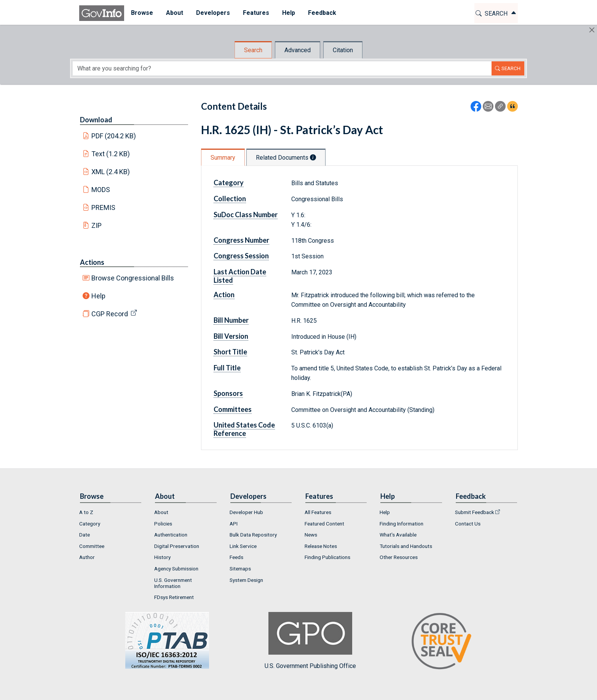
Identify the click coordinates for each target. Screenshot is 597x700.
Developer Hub (246, 512)
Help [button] (288, 13)
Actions (92, 262)
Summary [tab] (223, 158)
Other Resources (399, 557)
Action (224, 295)
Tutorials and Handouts (406, 546)
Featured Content (324, 524)
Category (229, 183)
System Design (246, 580)
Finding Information (401, 524)
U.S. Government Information (173, 583)
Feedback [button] (322, 13)
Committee (92, 546)
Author (87, 557)
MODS (101, 190)
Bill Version (231, 336)
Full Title (227, 368)
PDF (114, 136)
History (162, 557)
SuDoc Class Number (246, 215)
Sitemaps (240, 569)
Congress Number (241, 240)
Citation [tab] (343, 50)
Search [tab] (253, 50)
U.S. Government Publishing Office (310, 641)
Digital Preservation (177, 546)
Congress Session (241, 256)
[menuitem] (142, 13)
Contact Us (468, 524)
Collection (230, 199)
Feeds (236, 557)
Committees (233, 409)
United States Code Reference (244, 429)
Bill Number (231, 320)
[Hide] (592, 30)
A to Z (86, 512)
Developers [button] (213, 13)
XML (111, 172)
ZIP (97, 225)
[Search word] (282, 68)
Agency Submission (176, 569)
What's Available (398, 535)
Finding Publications (327, 557)
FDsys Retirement (174, 597)
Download (96, 120)
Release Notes (321, 546)
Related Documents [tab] (286, 158)
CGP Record (110, 314)
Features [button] (256, 13)
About (161, 512)
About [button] (174, 13)
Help (98, 296)
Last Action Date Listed (240, 276)
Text (111, 154)
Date (85, 535)
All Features (318, 512)
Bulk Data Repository (253, 535)
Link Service (243, 546)
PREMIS (103, 207)
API (234, 524)
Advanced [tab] (298, 50)
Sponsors (228, 393)
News (311, 535)
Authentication (171, 535)
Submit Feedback (475, 512)
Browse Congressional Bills (133, 278)
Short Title (230, 352)
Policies (163, 524)
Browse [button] (142, 13)
